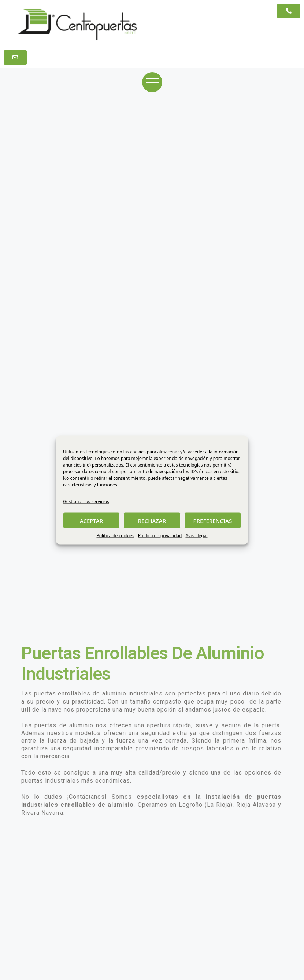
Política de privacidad (160, 536)
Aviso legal (196, 536)
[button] (289, 11)
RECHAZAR (152, 520)
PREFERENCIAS (212, 520)
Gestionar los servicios (86, 502)
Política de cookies (115, 536)
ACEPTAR (91, 520)
